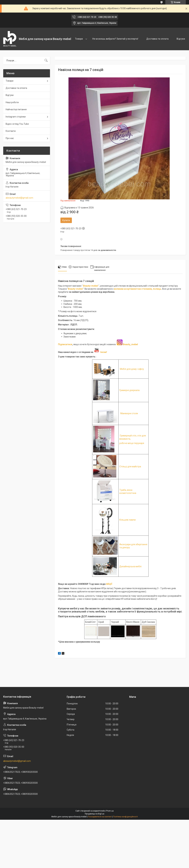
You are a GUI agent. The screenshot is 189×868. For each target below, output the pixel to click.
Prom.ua (110, 811)
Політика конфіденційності (125, 817)
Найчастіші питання (16, 109)
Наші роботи (12, 102)
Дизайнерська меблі (130, 566)
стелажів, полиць (151, 289)
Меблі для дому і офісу (132, 369)
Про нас (10, 138)
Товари (79, 39)
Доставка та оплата (157, 39)
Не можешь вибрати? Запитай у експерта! (115, 39)
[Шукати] (46, 61)
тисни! (100, 352)
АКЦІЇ (109, 584)
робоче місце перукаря (132, 443)
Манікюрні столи (129, 413)
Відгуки (181, 39)
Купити (66, 220)
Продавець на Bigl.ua (94, 814)
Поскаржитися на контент (100, 817)
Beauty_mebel (130, 344)
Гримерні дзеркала (129, 390)
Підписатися (65, 344)
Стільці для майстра (130, 467)
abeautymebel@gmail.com (19, 198)
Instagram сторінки (16, 117)
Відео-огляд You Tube (17, 124)
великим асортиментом (128, 289)
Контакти (11, 131)
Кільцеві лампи (128, 520)
